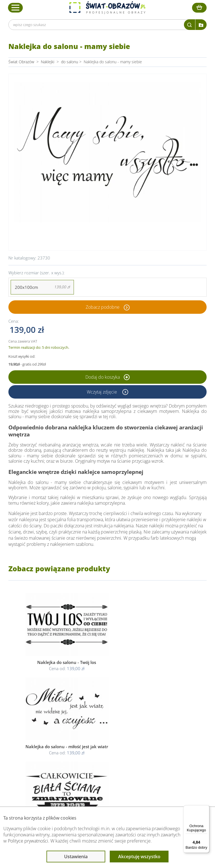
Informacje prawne (104, 717)
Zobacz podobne (103, 307)
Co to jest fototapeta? (168, 741)
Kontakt (38, 754)
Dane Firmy (41, 727)
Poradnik (156, 727)
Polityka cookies (101, 741)
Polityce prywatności (28, 841)
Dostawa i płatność (48, 741)
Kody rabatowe (45, 747)
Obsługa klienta (46, 717)
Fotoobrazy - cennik (166, 734)
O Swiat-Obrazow (47, 734)
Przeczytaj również (166, 717)
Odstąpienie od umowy (107, 747)
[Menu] (206, 809)
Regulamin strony (102, 727)
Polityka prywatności (104, 734)
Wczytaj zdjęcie (102, 392)
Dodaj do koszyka (107, 377)
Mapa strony (160, 747)
